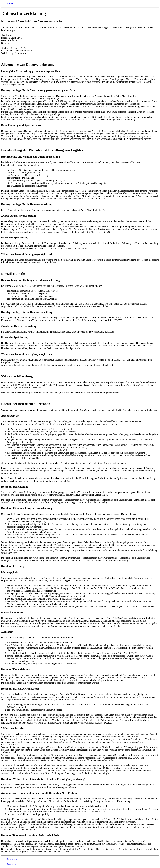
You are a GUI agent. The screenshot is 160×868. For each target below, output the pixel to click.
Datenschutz (13, 864)
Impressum (12, 859)
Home (10, 4)
